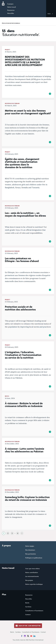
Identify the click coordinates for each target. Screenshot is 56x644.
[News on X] (28, 636)
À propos (10, 4)
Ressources (11, 10)
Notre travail (12, 7)
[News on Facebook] (22, 636)
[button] (51, 14)
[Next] (22, 533)
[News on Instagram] (25, 636)
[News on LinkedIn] (34, 636)
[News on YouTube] (31, 636)
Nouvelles (11, 13)
